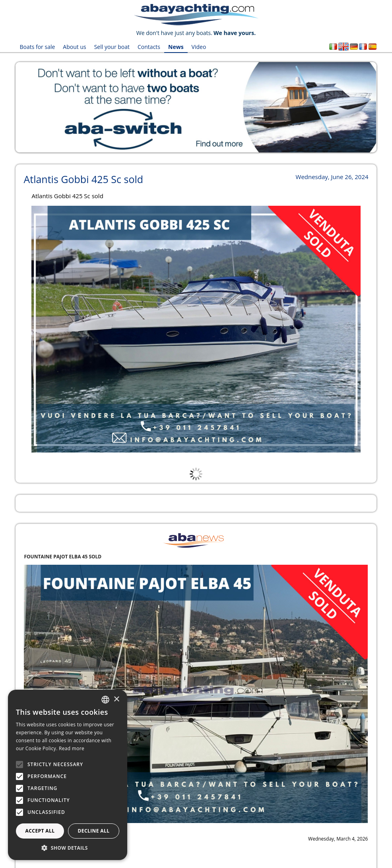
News (176, 47)
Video (199, 47)
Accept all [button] (40, 831)
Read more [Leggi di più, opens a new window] (72, 748)
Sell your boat (112, 47)
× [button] (116, 699)
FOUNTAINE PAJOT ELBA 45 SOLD (63, 557)
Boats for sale (37, 47)
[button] (68, 848)
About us (74, 47)
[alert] (68, 775)
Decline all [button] (94, 831)
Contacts (149, 47)
